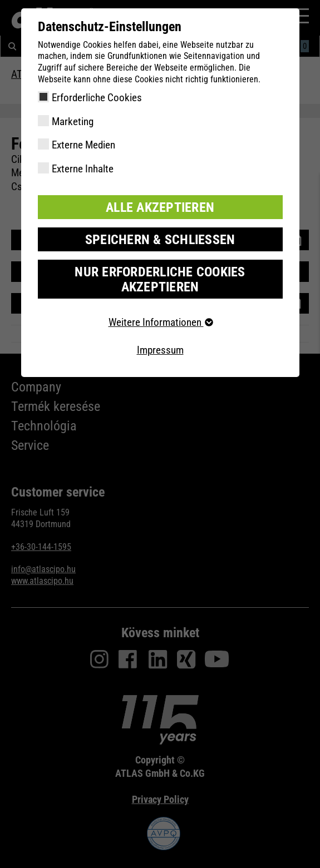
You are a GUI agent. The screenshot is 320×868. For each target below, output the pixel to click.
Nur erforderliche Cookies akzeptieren (160, 279)
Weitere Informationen (160, 322)
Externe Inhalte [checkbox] (83, 169)
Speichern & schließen (160, 240)
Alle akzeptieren (160, 207)
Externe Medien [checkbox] (83, 145)
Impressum (160, 350)
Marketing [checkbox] (73, 121)
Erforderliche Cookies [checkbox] (97, 98)
